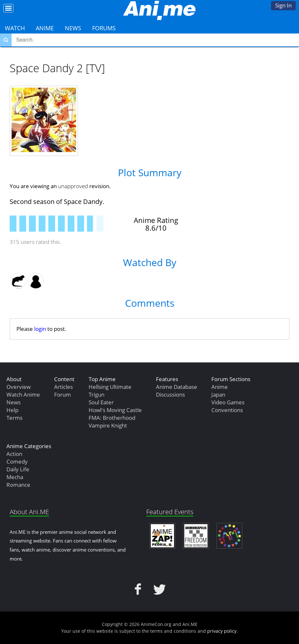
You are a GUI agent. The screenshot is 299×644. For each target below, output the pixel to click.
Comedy (17, 461)
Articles (63, 387)
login (40, 329)
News (73, 28)
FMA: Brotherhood (112, 418)
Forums (104, 28)
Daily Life (18, 469)
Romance (18, 485)
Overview (19, 387)
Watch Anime (23, 394)
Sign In (283, 5)
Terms (14, 418)
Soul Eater (101, 402)
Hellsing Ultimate (110, 387)
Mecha (15, 477)
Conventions (227, 410)
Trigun (96, 394)
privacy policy (222, 631)
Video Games (228, 402)
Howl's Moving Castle (115, 410)
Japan (218, 394)
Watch (15, 28)
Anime (45, 28)
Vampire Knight (108, 425)
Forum (63, 394)
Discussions (170, 394)
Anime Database (177, 387)
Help (12, 410)
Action (14, 454)
